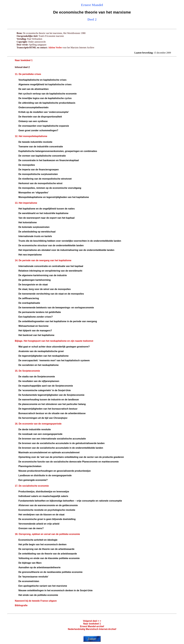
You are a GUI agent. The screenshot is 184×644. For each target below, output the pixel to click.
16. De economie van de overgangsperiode (38, 424)
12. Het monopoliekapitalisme (31, 136)
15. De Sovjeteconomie (27, 371)
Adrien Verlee (55, 48)
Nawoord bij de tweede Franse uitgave (36, 601)
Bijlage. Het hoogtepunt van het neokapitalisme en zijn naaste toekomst (54, 341)
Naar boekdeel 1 (24, 60)
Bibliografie (21, 605)
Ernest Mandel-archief (92, 626)
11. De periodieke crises (28, 74)
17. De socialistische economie (32, 486)
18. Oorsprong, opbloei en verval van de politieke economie (47, 534)
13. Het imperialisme (26, 203)
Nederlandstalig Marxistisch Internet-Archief (92, 629)
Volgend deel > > (92, 621)
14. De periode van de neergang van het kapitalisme (43, 260)
